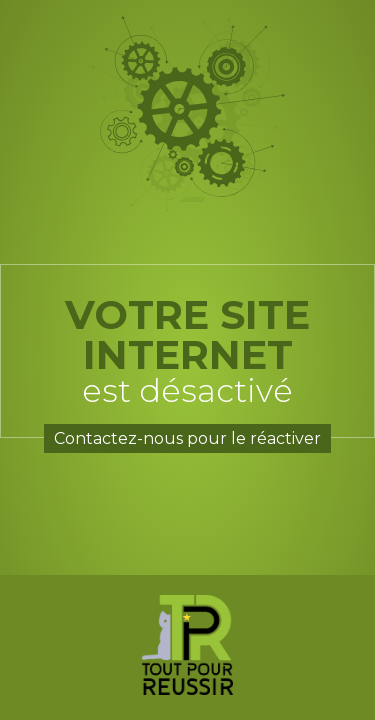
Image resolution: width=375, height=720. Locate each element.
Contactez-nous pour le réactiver (187, 438)
